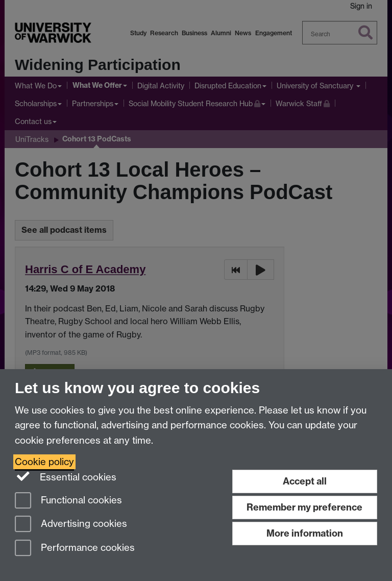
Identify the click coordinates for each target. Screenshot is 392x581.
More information (305, 533)
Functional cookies (68, 501)
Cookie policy (44, 462)
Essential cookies (66, 476)
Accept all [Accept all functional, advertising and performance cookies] (305, 481)
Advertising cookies (71, 525)
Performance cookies (75, 549)
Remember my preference (304, 507)
